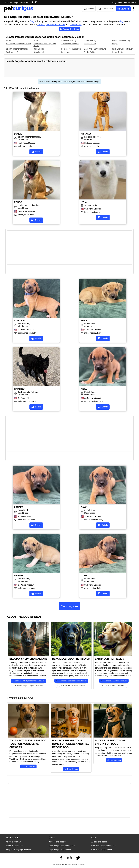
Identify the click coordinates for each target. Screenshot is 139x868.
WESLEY (19, 576)
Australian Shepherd (70, 44)
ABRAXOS (86, 134)
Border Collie (89, 52)
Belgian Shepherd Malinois (17, 49)
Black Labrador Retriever (122, 49)
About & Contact (14, 842)
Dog (32, 21)
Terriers (41, 25)
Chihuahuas (76, 25)
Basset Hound (90, 44)
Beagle (115, 44)
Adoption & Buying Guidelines (19, 850)
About (120, 3)
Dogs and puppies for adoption (62, 846)
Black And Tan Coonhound (95, 49)
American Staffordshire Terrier (18, 44)
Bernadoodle (39, 49)
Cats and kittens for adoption (103, 846)
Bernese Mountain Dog (71, 49)
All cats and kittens (99, 842)
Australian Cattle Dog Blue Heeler (45, 45)
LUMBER (19, 134)
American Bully (90, 40)
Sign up (127, 3)
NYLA (84, 202)
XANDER (19, 507)
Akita (36, 40)
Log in (134, 3)
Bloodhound (39, 52)
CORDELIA (20, 320)
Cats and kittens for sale (102, 850)
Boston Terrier (117, 52)
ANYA (84, 389)
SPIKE (84, 320)
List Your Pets (123, 9)
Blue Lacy (65, 52)
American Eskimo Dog (121, 40)
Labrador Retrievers (55, 25)
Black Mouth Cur (13, 52)
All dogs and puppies (58, 842)
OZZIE (84, 576)
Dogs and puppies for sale (60, 850)
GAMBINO (19, 389)
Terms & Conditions (14, 846)
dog (121, 21)
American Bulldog (69, 40)
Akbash (9, 40)
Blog (114, 3)
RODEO (18, 202)
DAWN (84, 507)
